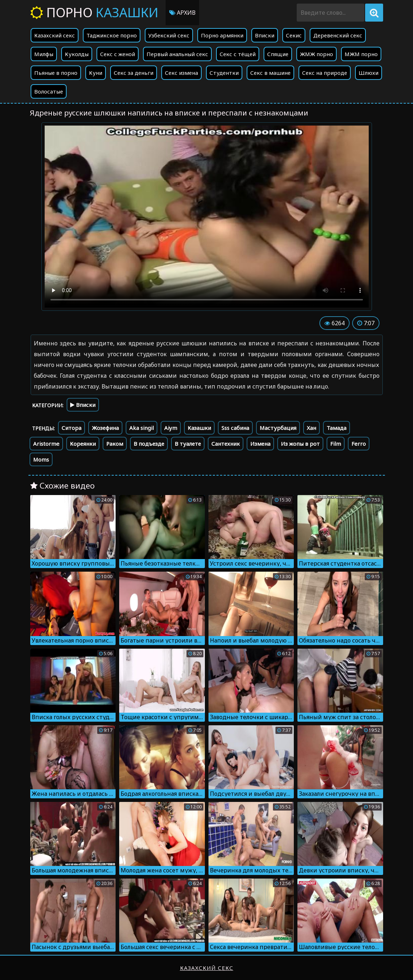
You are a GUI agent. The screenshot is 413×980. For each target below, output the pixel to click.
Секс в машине (270, 73)
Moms (41, 459)
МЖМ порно (361, 54)
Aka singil (142, 428)
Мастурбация (278, 428)
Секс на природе (325, 73)
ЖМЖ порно (317, 54)
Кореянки (83, 444)
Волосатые (49, 91)
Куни (96, 73)
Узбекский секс (169, 35)
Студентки (224, 73)
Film (336, 444)
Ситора (71, 428)
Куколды (77, 54)
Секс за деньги (134, 73)
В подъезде (149, 444)
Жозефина (105, 428)
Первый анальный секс (177, 54)
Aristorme (46, 444)
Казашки (199, 428)
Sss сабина (235, 428)
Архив (182, 13)
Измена (260, 444)
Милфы (44, 54)
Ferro (359, 444)
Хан (311, 428)
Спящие (278, 54)
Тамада (336, 428)
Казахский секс (55, 35)
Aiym (171, 428)
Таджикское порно (112, 35)
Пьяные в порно (56, 73)
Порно (94, 12)
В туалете (188, 444)
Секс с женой (118, 54)
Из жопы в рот (300, 444)
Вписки (265, 35)
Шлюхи (369, 73)
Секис (294, 35)
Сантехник (226, 444)
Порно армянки (222, 35)
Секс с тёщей (238, 54)
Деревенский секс (338, 35)
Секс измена (181, 73)
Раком (115, 444)
